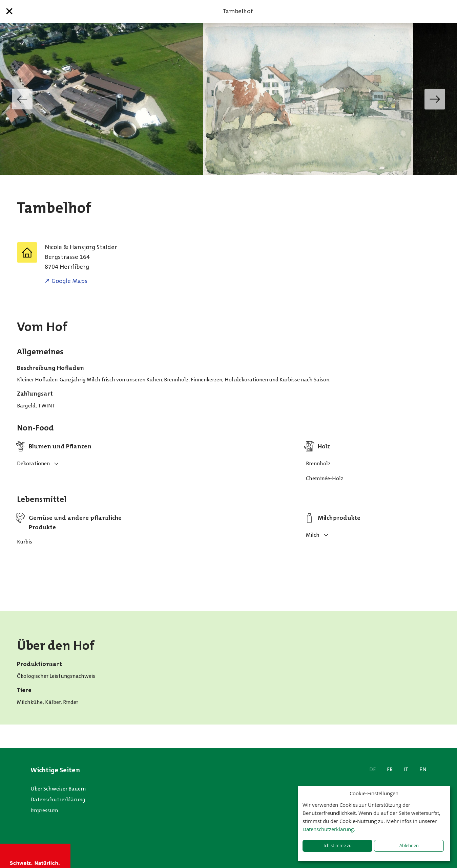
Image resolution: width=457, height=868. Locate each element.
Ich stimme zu (338, 845)
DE (373, 769)
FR (390, 769)
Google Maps (69, 281)
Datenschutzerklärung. (329, 829)
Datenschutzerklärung (58, 799)
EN (423, 769)
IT (406, 769)
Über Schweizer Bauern (58, 789)
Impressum (44, 810)
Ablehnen (409, 845)
